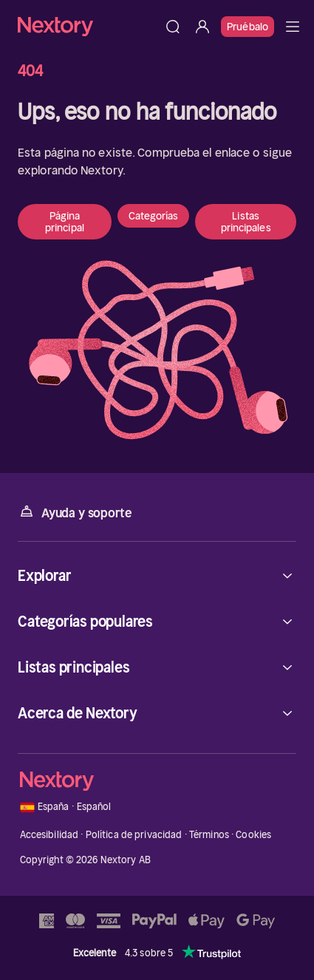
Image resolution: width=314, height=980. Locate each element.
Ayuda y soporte (75, 512)
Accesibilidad (50, 835)
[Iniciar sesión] (202, 27)
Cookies (253, 835)
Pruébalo (248, 27)
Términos (209, 835)
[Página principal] (88, 26)
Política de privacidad (134, 835)
